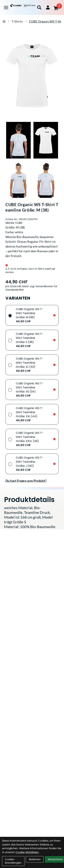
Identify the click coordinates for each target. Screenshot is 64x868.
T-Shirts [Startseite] (17, 21)
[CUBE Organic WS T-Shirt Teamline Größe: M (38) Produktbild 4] (46, 180)
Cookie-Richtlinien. (27, 852)
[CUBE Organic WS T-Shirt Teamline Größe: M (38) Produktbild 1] (18, 140)
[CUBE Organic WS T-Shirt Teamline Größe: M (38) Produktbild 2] (46, 140)
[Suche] (39, 7)
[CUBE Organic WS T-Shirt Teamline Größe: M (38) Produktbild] (32, 76)
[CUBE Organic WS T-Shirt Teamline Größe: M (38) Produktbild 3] (18, 180)
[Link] (6, 8)
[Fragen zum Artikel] (32, 481)
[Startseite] (4, 21)
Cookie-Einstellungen (13, 861)
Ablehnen (35, 859)
